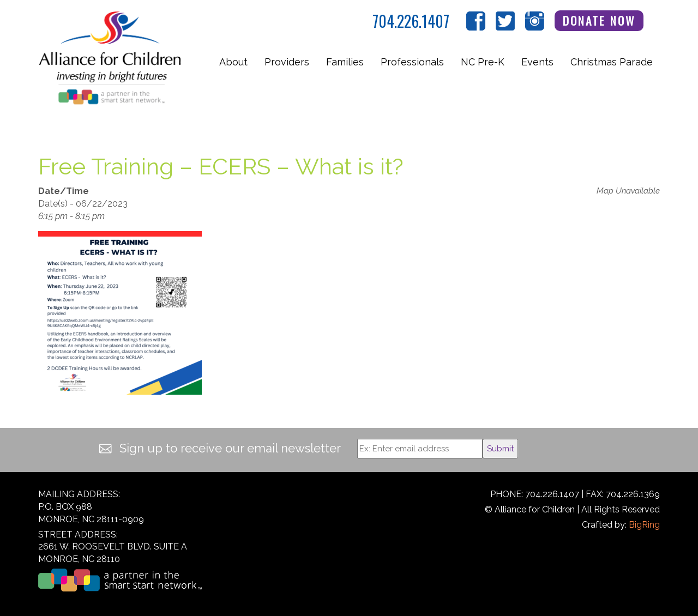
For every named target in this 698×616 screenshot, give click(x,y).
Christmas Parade (612, 62)
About (233, 62)
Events (537, 62)
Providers (287, 62)
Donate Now (599, 20)
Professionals (412, 62)
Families (345, 62)
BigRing (644, 525)
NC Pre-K (483, 62)
